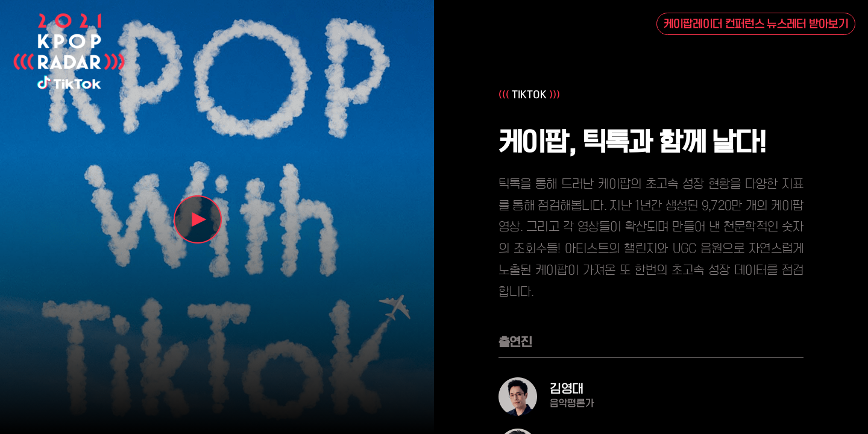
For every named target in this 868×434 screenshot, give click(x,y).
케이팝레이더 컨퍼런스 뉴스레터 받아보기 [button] (756, 24)
